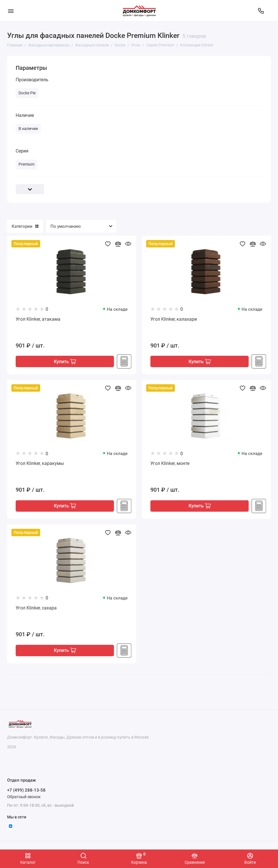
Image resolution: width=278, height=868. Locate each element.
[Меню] (11, 11)
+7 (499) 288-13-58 (26, 790)
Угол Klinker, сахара (36, 608)
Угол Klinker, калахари (174, 319)
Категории (25, 226)
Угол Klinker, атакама (38, 319)
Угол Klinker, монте (170, 464)
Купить (65, 362)
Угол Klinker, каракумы (40, 464)
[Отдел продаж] (261, 11)
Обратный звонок (24, 797)
